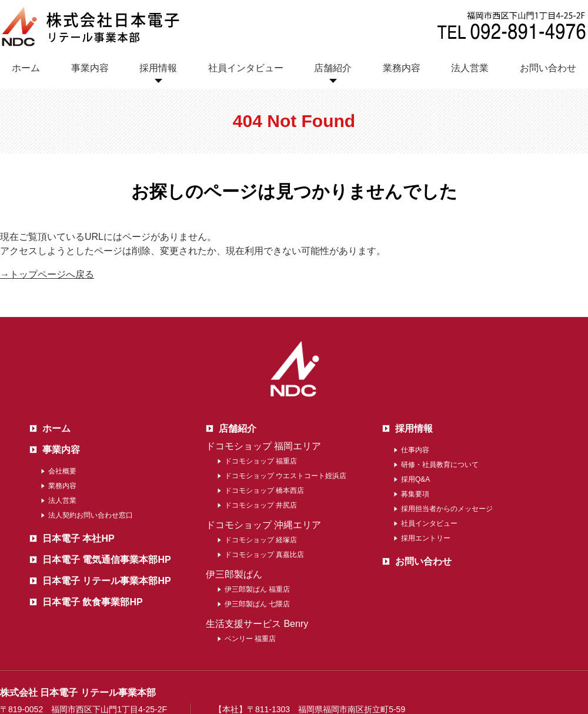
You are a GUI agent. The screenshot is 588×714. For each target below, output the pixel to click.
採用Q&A (415, 479)
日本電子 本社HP (78, 538)
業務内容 (402, 68)
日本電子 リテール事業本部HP (107, 581)
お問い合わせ (548, 68)
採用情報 (158, 68)
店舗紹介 (333, 68)
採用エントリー (426, 538)
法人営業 (470, 68)
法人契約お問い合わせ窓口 (91, 515)
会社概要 (62, 471)
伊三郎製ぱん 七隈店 (257, 604)
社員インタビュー (246, 68)
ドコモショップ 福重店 (261, 461)
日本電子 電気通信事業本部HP (107, 560)
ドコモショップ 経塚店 (261, 540)
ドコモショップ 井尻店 (261, 505)
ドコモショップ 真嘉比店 (264, 555)
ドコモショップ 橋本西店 (264, 491)
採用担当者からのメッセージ (447, 509)
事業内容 (90, 68)
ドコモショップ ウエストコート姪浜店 (285, 476)
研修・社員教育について (440, 465)
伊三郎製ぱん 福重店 (257, 589)
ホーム (26, 68)
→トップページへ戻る (47, 274)
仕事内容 (415, 450)
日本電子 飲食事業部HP (93, 602)
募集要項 (415, 494)
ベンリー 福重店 (250, 639)
